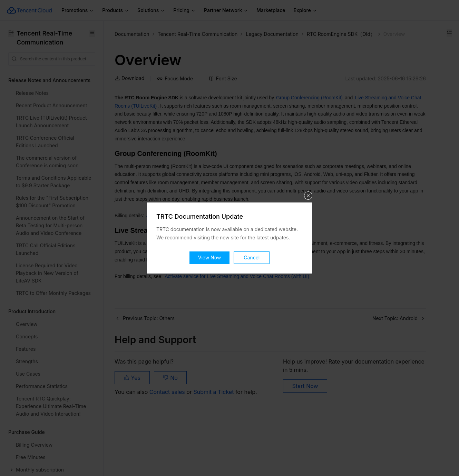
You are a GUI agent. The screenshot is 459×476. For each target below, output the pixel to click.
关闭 (308, 196)
